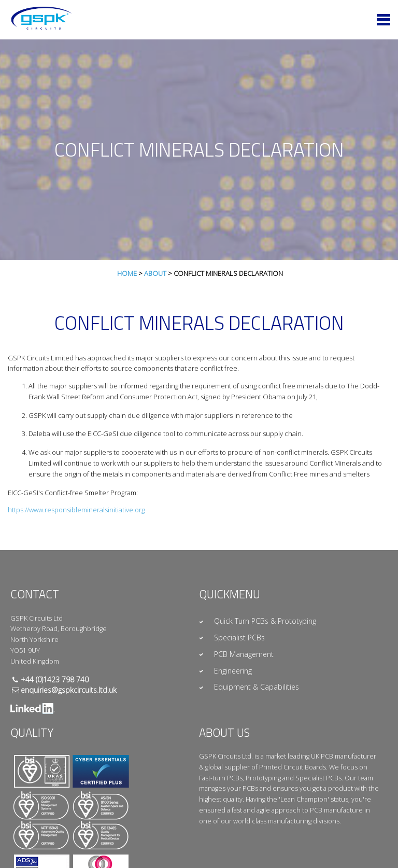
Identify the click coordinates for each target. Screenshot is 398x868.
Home (127, 273)
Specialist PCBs (239, 638)
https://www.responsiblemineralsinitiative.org (76, 510)
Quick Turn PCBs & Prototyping (265, 621)
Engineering (233, 671)
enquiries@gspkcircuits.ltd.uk (69, 690)
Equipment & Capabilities (257, 687)
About (155, 273)
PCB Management (244, 654)
